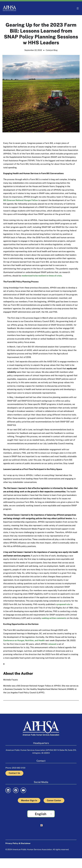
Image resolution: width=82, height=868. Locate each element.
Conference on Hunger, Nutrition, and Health (24, 640)
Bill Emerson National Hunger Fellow (20, 200)
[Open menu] (78, 8)
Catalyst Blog (52, 50)
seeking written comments (54, 618)
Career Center (54, 800)
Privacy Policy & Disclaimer (18, 843)
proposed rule (64, 604)
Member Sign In (29, 800)
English (41, 814)
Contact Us (14, 773)
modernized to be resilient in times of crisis (42, 276)
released (52, 644)
